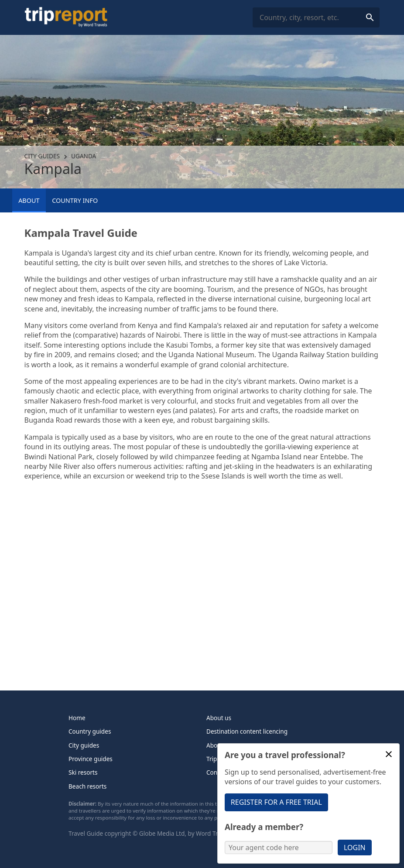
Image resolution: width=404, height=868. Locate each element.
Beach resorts (87, 786)
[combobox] (316, 18)
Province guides (91, 759)
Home (77, 718)
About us (219, 718)
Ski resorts (83, 772)
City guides (42, 156)
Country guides (90, 731)
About (29, 200)
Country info (75, 200)
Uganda (84, 156)
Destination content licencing (247, 731)
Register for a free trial (276, 802)
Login (355, 847)
